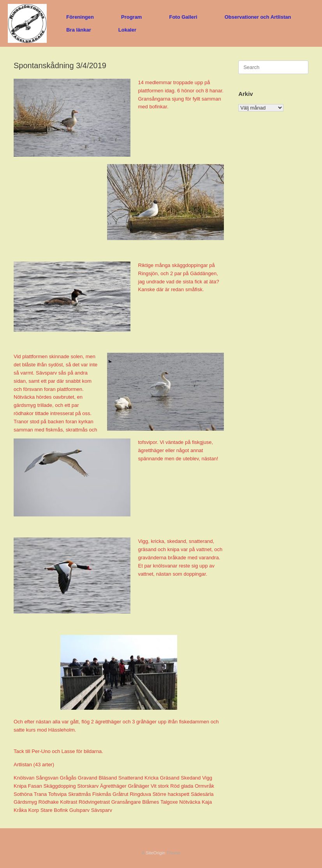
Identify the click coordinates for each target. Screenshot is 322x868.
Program (131, 17)
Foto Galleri (183, 17)
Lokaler (127, 30)
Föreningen (80, 17)
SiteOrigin (156, 853)
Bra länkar (79, 30)
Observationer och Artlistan (258, 17)
